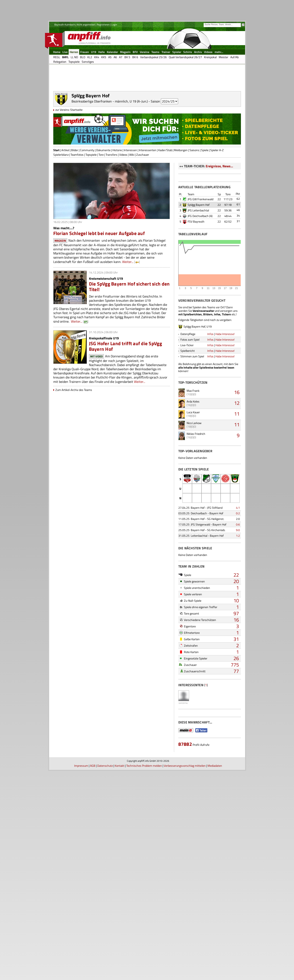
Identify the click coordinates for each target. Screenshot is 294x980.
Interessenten (148, 183)
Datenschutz (105, 975)
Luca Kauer (193, 570)
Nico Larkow (194, 580)
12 (237, 560)
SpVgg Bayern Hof (199, 362)
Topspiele (91, 188)
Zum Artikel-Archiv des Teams (74, 423)
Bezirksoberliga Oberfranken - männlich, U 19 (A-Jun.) (110, 134)
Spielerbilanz (61, 188)
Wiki (132, 188)
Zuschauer (143, 188)
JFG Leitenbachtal (198, 368)
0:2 (238, 671)
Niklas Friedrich (196, 591)
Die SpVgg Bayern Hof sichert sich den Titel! (129, 320)
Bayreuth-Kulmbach (65, 25)
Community (87, 183)
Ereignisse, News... (219, 199)
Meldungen (181, 183)
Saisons (194, 183)
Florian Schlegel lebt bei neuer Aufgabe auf (99, 266)
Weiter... (128, 295)
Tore (101, 188)
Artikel (65, 183)
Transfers (111, 188)
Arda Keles (193, 559)
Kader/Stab (165, 183)
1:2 (238, 693)
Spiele (205, 183)
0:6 (238, 682)
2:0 (238, 676)
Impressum (81, 975)
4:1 (238, 665)
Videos (123, 188)
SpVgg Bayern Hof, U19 (198, 484)
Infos (210, 491)
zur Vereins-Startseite (69, 143)
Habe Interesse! (225, 491)
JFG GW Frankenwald (200, 356)
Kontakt (120, 975)
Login (114, 25)
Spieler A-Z (217, 183)
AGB (93, 975)
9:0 (238, 687)
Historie (117, 183)
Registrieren (103, 25)
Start (56, 183)
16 (237, 550)
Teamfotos (77, 188)
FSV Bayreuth (196, 379)
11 (237, 571)
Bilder (75, 183)
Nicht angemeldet (86, 25)
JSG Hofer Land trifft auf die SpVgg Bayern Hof (125, 379)
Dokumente (103, 183)
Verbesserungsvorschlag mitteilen (185, 975)
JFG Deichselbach (198, 373)
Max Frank (193, 548)
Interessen (130, 183)
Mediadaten (215, 975)
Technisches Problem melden (144, 975)
